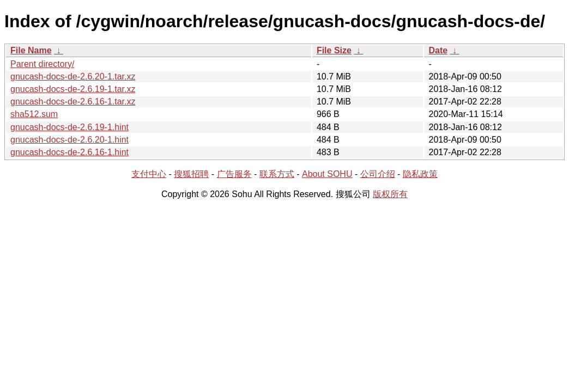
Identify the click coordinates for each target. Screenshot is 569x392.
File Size (334, 50)
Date (438, 50)
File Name (31, 50)
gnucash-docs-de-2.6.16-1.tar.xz (73, 102)
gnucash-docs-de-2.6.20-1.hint (69, 140)
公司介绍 (378, 174)
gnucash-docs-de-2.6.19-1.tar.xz (73, 89)
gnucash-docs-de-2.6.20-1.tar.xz (73, 76)
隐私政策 (420, 174)
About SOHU (327, 174)
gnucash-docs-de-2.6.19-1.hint (69, 127)
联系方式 (277, 174)
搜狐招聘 (191, 174)
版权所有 (390, 194)
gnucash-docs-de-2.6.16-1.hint (69, 152)
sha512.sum (34, 114)
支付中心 (149, 174)
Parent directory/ (42, 64)
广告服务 (234, 174)
